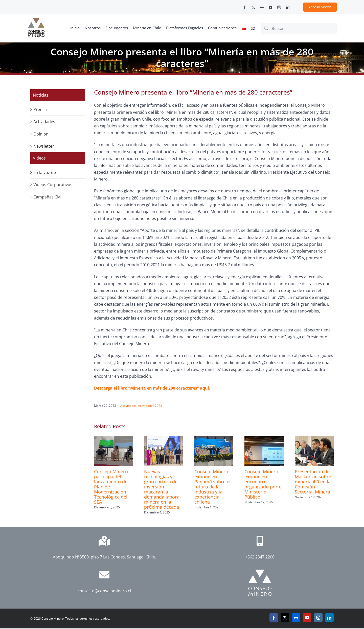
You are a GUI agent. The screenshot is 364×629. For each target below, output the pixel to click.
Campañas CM (47, 197)
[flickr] (262, 7)
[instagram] (279, 7)
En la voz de (45, 172)
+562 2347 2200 (260, 557)
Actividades (128, 406)
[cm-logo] (36, 20)
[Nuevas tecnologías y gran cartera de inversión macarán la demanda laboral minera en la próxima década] (164, 439)
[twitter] (253, 7)
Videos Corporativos (53, 185)
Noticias (41, 95)
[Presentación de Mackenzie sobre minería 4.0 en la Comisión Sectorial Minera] (314, 439)
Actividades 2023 (150, 406)
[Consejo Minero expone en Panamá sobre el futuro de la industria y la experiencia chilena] (214, 439)
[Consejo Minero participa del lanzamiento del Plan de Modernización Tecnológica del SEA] (113, 439)
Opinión (41, 134)
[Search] (266, 28)
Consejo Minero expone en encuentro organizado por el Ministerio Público (264, 484)
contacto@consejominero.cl (104, 591)
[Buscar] (299, 28)
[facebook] (245, 7)
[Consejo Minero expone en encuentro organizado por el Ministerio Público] (264, 439)
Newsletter (44, 146)
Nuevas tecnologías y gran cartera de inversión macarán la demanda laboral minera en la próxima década (162, 489)
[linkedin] (288, 7)
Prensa (40, 109)
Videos (39, 158)
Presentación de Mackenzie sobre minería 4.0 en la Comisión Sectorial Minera (313, 482)
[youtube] (270, 7)
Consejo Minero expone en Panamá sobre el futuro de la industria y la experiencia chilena (212, 487)
